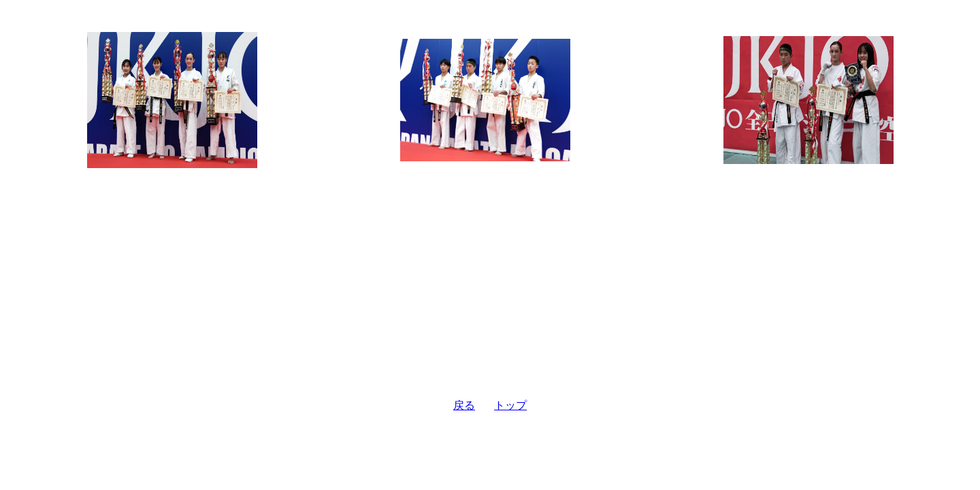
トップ (510, 405)
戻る (464, 405)
